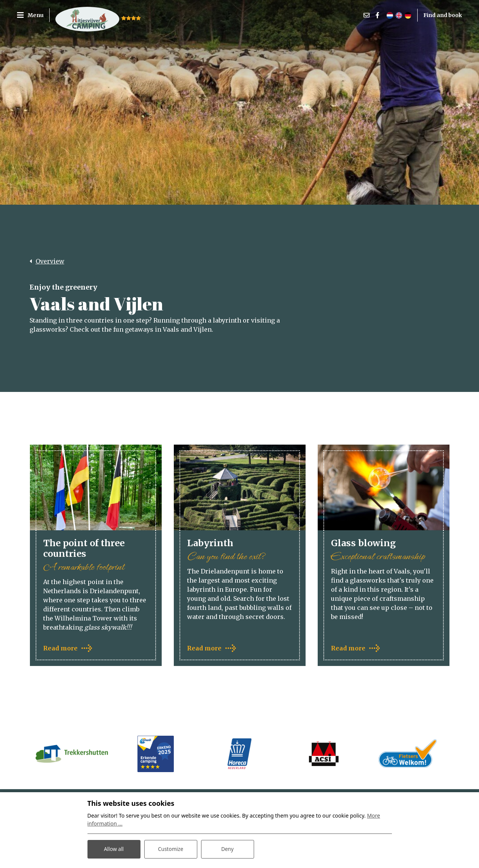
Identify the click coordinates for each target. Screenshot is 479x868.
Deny (228, 848)
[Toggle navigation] (33, 15)
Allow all (114, 848)
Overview (50, 261)
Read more (60, 649)
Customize (171, 848)
